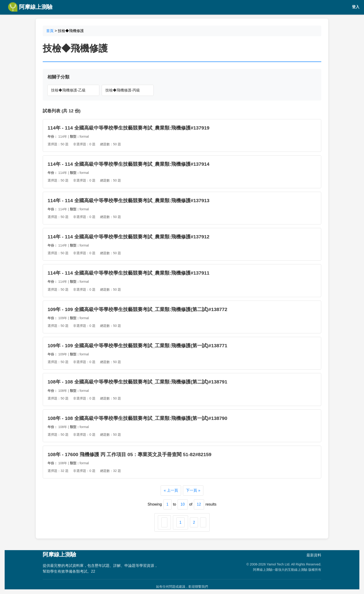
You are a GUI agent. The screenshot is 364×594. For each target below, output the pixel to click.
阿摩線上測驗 (30, 7)
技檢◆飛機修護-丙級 (123, 90)
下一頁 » (193, 490)
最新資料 (314, 555)
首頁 (50, 31)
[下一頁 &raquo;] (203, 523)
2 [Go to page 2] (194, 522)
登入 (356, 7)
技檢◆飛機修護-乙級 (68, 90)
